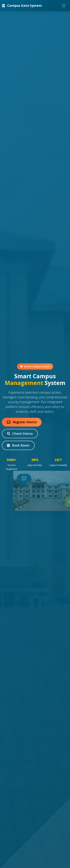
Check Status (20, 434)
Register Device (21, 422)
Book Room (18, 445)
